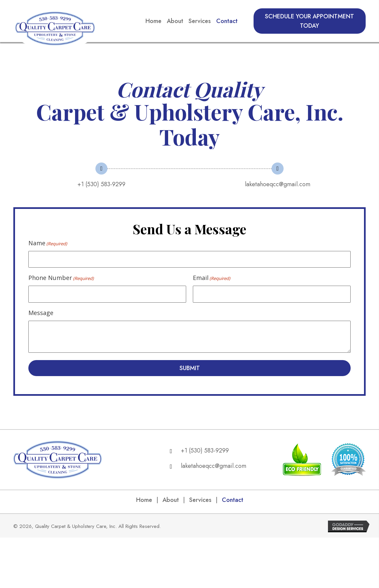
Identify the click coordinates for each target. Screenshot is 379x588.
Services (200, 500)
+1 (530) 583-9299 (101, 184)
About (171, 500)
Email (212, 278)
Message (41, 313)
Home (144, 500)
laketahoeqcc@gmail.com (278, 184)
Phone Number (61, 278)
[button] (310, 21)
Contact (233, 500)
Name (48, 243)
